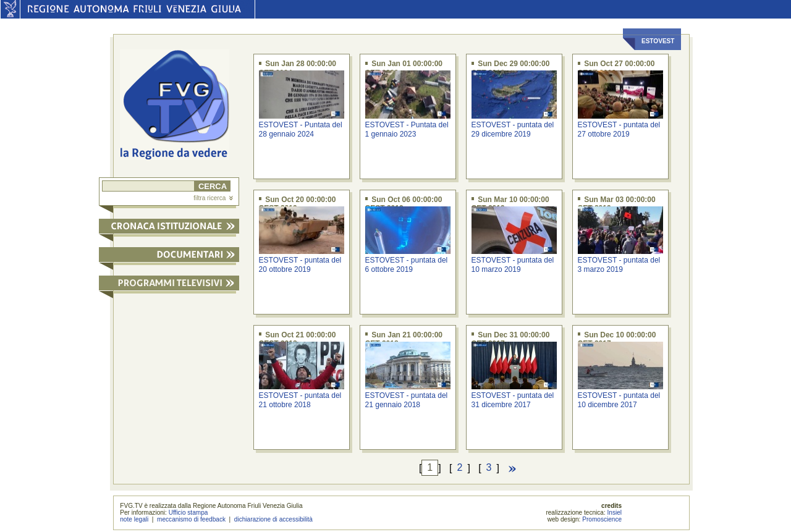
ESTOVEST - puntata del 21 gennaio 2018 (407, 400)
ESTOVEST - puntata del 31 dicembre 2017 (513, 400)
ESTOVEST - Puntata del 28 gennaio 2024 (301, 129)
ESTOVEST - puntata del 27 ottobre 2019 (619, 129)
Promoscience (602, 519)
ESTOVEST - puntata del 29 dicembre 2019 (513, 129)
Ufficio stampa (188, 513)
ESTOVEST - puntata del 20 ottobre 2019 (300, 265)
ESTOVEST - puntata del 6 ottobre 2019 (407, 265)
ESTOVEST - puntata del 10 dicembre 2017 (619, 400)
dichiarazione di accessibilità (273, 519)
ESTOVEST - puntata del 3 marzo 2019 (619, 265)
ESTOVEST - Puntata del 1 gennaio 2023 (407, 129)
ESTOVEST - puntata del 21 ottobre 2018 (300, 400)
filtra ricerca (213, 198)
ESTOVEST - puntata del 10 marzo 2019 (513, 265)
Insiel (615, 513)
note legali (134, 519)
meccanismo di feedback (191, 519)
